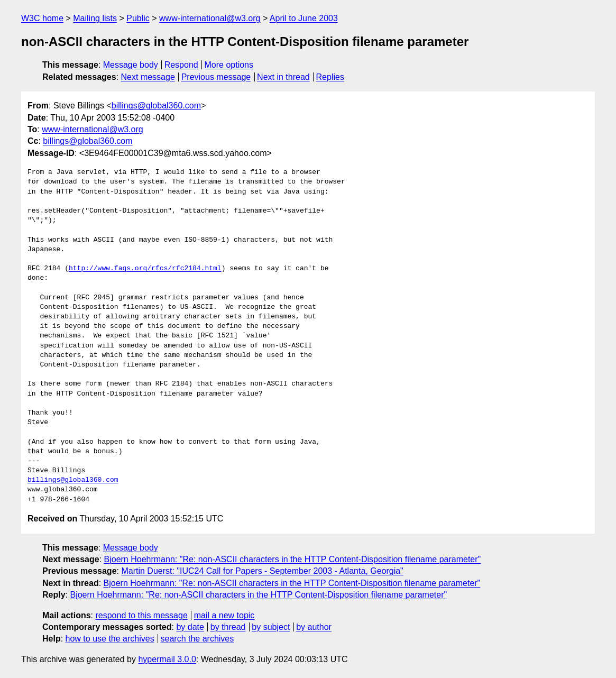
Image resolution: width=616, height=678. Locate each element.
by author (314, 627)
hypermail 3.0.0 (167, 659)
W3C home (42, 18)
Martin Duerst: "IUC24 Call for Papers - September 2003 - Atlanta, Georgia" (262, 571)
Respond (181, 65)
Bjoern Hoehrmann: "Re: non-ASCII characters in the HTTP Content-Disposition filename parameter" (293, 559)
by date (190, 627)
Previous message (216, 77)
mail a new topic (224, 615)
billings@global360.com (156, 106)
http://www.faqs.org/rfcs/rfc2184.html (145, 269)
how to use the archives (110, 639)
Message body (131, 65)
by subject (271, 627)
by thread (228, 627)
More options (229, 65)
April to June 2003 (304, 18)
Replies (330, 77)
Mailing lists (95, 18)
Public (138, 18)
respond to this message (141, 615)
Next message (148, 77)
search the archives (197, 639)
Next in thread (283, 77)
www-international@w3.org (210, 18)
